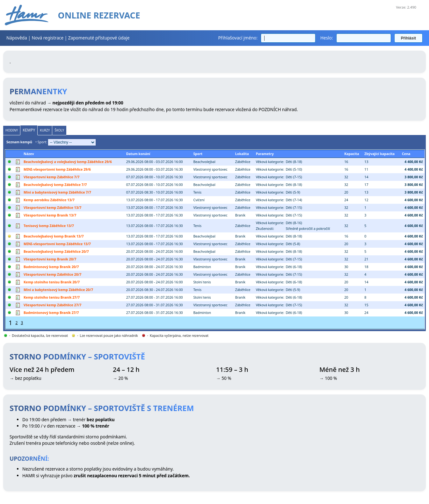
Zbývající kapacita (379, 154)
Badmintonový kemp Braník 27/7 (51, 313)
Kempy (29, 130)
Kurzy (45, 130)
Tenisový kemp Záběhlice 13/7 (49, 226)
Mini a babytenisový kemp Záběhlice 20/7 (58, 290)
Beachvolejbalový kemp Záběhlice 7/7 (55, 185)
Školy (59, 130)
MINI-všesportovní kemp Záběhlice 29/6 (57, 169)
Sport (198, 154)
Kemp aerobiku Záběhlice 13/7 (49, 200)
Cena (406, 154)
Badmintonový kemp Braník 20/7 (51, 267)
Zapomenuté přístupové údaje (99, 38)
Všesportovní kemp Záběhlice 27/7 (52, 305)
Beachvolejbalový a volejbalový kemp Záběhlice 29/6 (68, 162)
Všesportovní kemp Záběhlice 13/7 (52, 208)
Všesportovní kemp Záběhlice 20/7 (52, 274)
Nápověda (17, 38)
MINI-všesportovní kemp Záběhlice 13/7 (57, 244)
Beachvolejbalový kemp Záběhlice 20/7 (56, 252)
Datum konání (138, 154)
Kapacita (352, 154)
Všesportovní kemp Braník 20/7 (50, 259)
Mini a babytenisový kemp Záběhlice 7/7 (57, 192)
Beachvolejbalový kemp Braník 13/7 (54, 236)
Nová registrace (47, 38)
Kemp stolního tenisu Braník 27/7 (52, 297)
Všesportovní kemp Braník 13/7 (50, 215)
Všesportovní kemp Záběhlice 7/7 (51, 177)
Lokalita (242, 154)
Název (29, 154)
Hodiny (12, 130)
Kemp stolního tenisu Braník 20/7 (52, 282)
